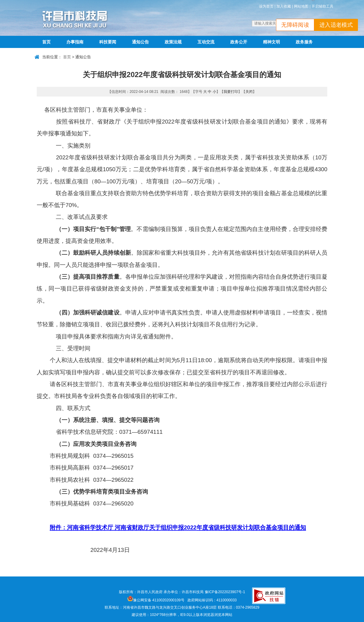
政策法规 (173, 42)
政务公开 (239, 42)
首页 (46, 42)
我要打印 (231, 92)
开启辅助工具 (322, 6)
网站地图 (301, 6)
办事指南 (75, 42)
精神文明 (271, 42)
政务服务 (304, 42)
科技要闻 (108, 42)
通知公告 (140, 42)
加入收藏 (284, 6)
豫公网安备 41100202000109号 (156, 600)
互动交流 (206, 42)
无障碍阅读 (295, 25)
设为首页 (266, 6)
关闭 (249, 92)
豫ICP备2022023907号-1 (225, 592)
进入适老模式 (336, 25)
